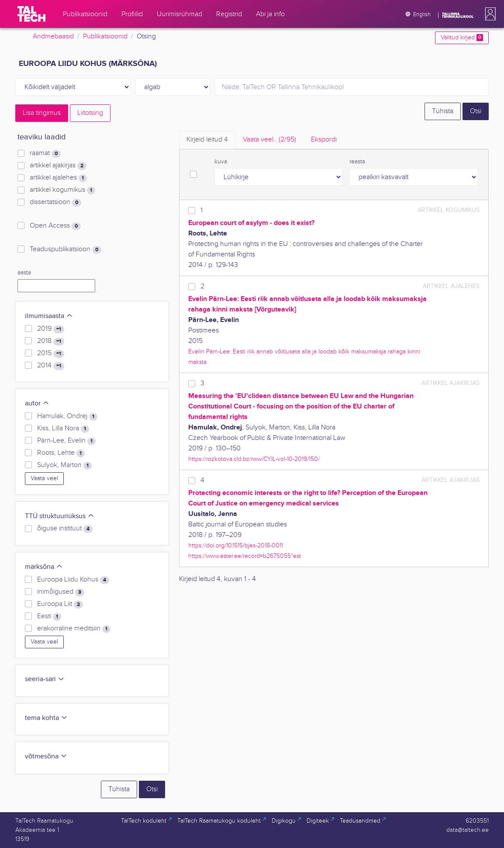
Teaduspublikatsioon (66, 249)
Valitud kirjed (462, 38)
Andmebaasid (53, 36)
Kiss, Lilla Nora (63, 429)
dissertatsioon (55, 202)
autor (37, 403)
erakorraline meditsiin (74, 629)
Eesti (49, 616)
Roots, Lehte (61, 453)
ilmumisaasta (49, 316)
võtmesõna (46, 756)
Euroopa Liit (60, 604)
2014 (51, 366)
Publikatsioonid (105, 36)
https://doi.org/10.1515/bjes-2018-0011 (236, 545)
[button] (489, 14)
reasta (357, 162)
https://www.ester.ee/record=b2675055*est (245, 556)
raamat (45, 153)
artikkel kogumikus (62, 190)
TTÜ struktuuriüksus (60, 516)
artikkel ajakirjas (58, 166)
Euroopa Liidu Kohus (73, 580)
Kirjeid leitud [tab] (207, 140)
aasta (24, 273)
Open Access (55, 226)
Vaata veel (44, 478)
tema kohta (46, 718)
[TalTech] (31, 14)
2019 (51, 329)
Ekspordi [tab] (324, 140)
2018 (51, 341)
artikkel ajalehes (58, 178)
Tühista (443, 111)
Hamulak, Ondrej (67, 416)
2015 (51, 353)
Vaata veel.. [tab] (269, 140)
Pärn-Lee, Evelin (66, 441)
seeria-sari (45, 679)
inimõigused (61, 592)
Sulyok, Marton (64, 465)
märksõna (44, 567)
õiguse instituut (65, 529)
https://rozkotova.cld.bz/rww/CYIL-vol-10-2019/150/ (254, 459)
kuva (221, 162)
